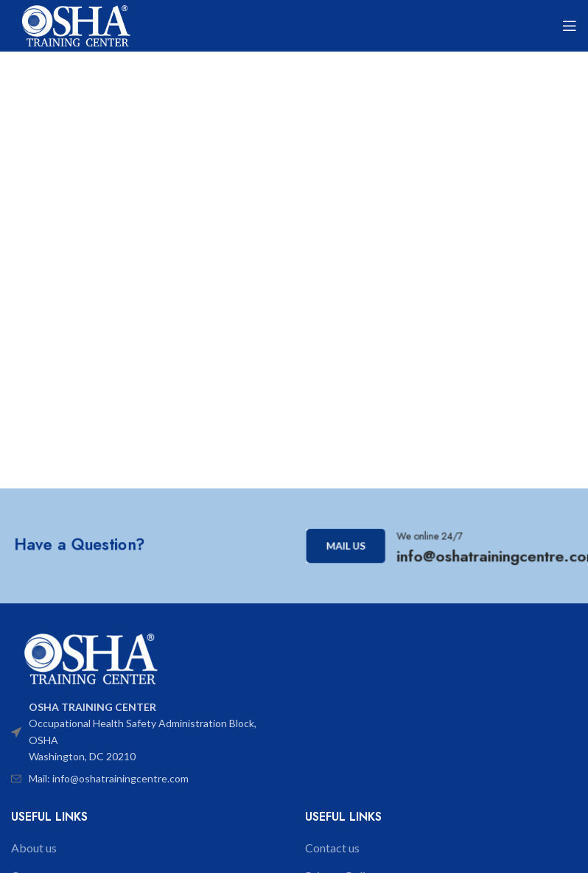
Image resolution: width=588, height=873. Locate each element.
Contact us (332, 848)
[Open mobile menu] (570, 26)
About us (34, 848)
